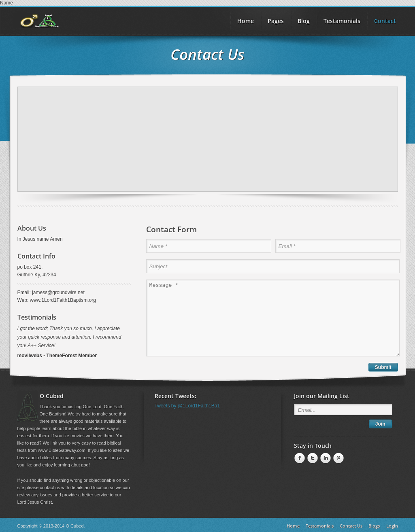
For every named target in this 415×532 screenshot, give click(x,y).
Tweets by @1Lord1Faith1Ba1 (187, 406)
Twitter (312, 458)
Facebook (299, 458)
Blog (304, 21)
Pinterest (338, 458)
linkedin (325, 458)
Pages (276, 21)
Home (293, 526)
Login (392, 526)
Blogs (374, 526)
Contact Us (351, 526)
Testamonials (342, 21)
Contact (385, 21)
